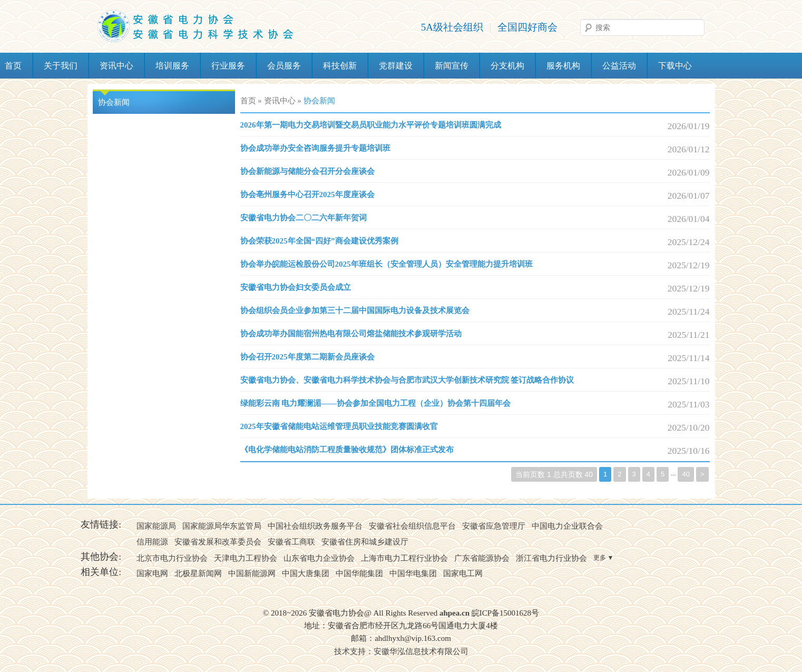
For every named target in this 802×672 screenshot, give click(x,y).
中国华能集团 (359, 573)
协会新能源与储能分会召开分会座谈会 (307, 171)
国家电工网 (463, 573)
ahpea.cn (454, 613)
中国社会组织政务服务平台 (315, 526)
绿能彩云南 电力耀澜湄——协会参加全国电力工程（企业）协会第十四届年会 (376, 403)
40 (686, 474)
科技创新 (340, 66)
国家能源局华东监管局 (222, 526)
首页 (248, 101)
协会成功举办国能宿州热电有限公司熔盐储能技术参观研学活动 (351, 334)
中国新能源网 (252, 573)
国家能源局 (156, 526)
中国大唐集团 (306, 573)
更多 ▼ (604, 558)
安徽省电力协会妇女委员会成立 (296, 287)
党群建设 (396, 66)
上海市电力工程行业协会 (404, 558)
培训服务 (172, 66)
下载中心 (675, 66)
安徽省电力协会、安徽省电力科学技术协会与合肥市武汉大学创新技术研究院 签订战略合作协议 (407, 380)
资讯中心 (116, 66)
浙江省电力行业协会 (551, 558)
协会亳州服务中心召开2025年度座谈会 (307, 194)
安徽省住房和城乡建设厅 (365, 542)
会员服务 (284, 66)
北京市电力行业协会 (172, 558)
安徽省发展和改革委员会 (218, 542)
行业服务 (228, 66)
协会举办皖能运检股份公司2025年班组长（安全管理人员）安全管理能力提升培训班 (387, 264)
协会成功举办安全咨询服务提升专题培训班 (315, 148)
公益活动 (619, 66)
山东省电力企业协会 (319, 558)
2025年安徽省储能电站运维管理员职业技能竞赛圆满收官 (339, 426)
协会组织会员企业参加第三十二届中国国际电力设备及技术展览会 (355, 310)
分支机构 (507, 66)
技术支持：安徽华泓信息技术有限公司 (401, 651)
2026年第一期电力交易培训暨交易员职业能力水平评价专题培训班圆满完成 (371, 125)
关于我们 (61, 66)
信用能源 (152, 542)
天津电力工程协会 (246, 558)
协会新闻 (114, 102)
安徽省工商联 (291, 542)
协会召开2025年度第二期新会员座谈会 (307, 357)
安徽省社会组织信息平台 (412, 526)
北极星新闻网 (198, 573)
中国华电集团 (413, 573)
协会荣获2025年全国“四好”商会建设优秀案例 (319, 241)
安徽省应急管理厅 (494, 526)
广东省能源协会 (482, 558)
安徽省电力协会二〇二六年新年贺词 (304, 218)
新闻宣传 (452, 66)
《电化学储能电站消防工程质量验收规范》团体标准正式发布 (347, 450)
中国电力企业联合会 (567, 526)
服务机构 (563, 66)
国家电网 (152, 573)
